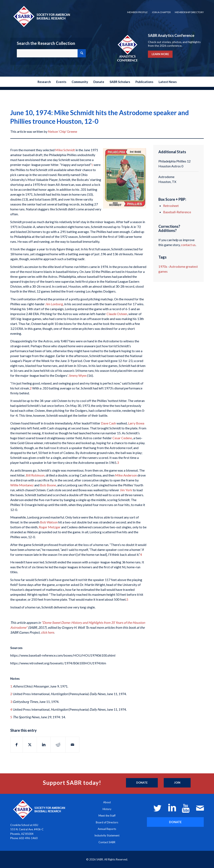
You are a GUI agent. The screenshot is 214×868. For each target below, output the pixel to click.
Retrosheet (171, 206)
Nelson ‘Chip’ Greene (63, 131)
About (107, 802)
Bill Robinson (35, 475)
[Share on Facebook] (17, 745)
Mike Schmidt (65, 150)
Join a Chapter (161, 12)
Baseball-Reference (177, 212)
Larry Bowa (136, 423)
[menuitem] (137, 12)
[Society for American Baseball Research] (41, 16)
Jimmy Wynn (78, 375)
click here (47, 632)
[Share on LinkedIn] (44, 745)
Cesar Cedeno (122, 438)
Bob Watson (49, 522)
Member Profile (137, 12)
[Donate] (142, 783)
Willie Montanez (22, 485)
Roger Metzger (50, 527)
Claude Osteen (117, 314)
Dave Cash (108, 423)
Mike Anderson (126, 475)
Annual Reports (107, 829)
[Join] (177, 783)
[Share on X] (30, 745)
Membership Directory (189, 12)
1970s (163, 266)
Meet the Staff (107, 816)
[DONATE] (175, 822)
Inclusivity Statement (107, 835)
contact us (188, 245)
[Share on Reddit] (58, 745)
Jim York (126, 490)
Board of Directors (107, 822)
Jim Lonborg (54, 304)
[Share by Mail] (72, 745)
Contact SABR (107, 842)
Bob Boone (48, 485)
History (107, 809)
